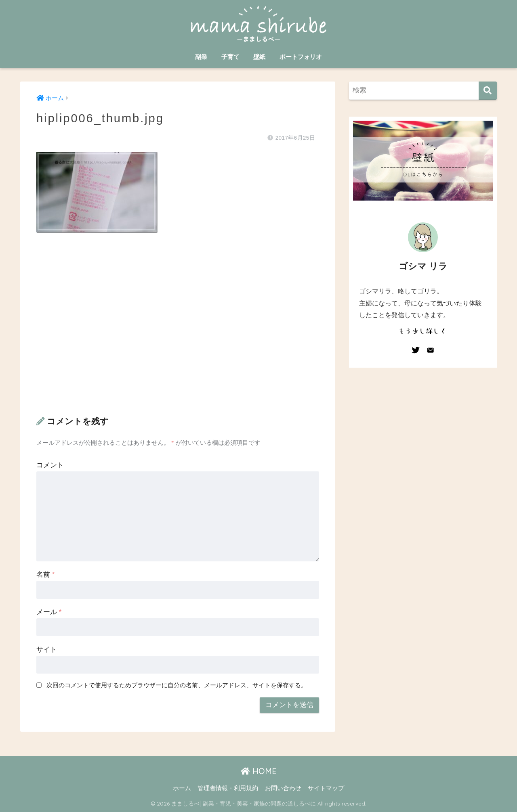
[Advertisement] (178, 325)
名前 (45, 574)
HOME (259, 771)
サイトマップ (326, 788)
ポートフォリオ (301, 57)
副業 (201, 57)
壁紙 (259, 57)
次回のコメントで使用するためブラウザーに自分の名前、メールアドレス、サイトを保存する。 (177, 685)
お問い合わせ (283, 788)
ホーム (182, 788)
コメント (50, 465)
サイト (47, 650)
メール (49, 612)
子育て (230, 57)
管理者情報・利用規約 (228, 788)
